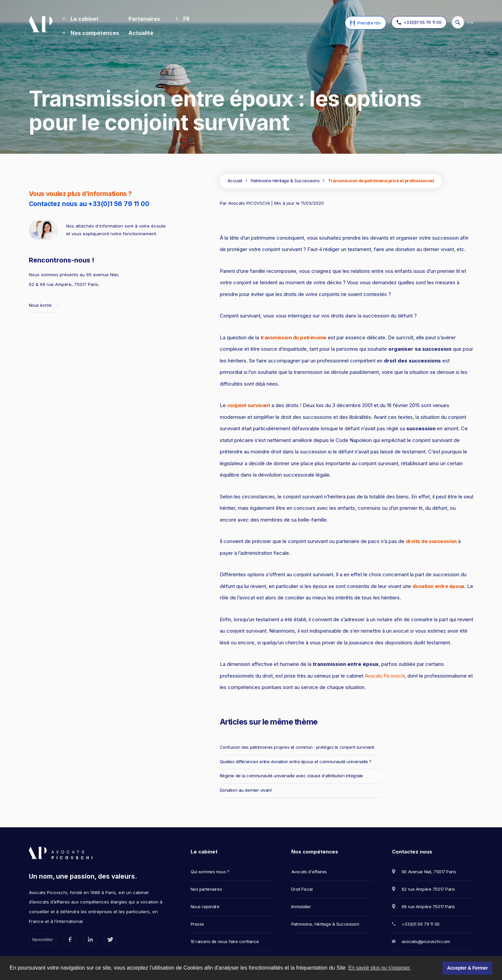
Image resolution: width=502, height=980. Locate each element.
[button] (80, 19)
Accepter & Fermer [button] (467, 968)
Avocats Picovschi (385, 676)
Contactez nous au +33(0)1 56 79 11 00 (89, 204)
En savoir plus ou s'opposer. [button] (380, 968)
